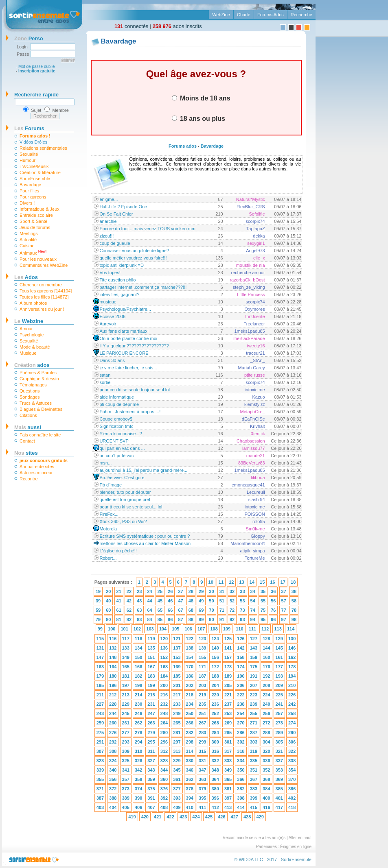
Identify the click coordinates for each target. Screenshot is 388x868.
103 (150, 629)
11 (221, 582)
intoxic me (255, 390)
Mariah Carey (252, 368)
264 (164, 723)
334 (241, 761)
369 (279, 779)
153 (177, 657)
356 (113, 779)
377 (177, 789)
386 (292, 789)
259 (100, 723)
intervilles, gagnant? (119, 294)
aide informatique (116, 397)
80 (108, 619)
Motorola (108, 529)
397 (228, 798)
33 (242, 591)
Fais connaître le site (40, 435)
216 (164, 695)
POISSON (255, 514)
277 (126, 733)
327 (151, 761)
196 (113, 685)
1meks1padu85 (249, 331)
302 (241, 742)
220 (215, 695)
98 (294, 619)
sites (26, 453)
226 (292, 695)
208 (266, 685)
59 (98, 610)
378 (190, 789)
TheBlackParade (248, 338)
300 (215, 742)
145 (279, 648)
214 (138, 695)
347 (202, 770)
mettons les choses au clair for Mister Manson (145, 543)
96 (273, 619)
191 (254, 676)
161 (279, 657)
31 (222, 591)
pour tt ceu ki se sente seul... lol (131, 507)
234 (190, 704)
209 (279, 685)
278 (138, 733)
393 (177, 798)
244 (113, 713)
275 (100, 733)
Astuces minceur (36, 473)
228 (113, 704)
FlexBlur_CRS (251, 207)
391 (151, 798)
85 (160, 619)
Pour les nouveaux (38, 259)
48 (191, 601)
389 (126, 798)
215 (151, 695)
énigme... (109, 199)
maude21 (256, 456)
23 (139, 591)
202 (190, 685)
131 (100, 648)
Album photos (33, 303)
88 (191, 619)
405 (126, 807)
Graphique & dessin (39, 379)
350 (241, 770)
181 (126, 676)
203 (202, 685)
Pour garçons (33, 197)
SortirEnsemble (35, 179)
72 (232, 610)
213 (126, 695)
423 (183, 817)
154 (190, 657)
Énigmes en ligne (296, 847)
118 (138, 639)
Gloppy (258, 536)
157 (228, 657)
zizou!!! (106, 236)
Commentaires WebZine (44, 265)
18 (293, 582)
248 (164, 713)
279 (151, 733)
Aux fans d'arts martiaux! (124, 331)
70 (211, 610)
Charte (244, 15)
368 (266, 779)
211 (100, 695)
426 (221, 817)
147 (100, 657)
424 (196, 817)
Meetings (29, 233)
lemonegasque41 (248, 485)
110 (239, 629)
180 (113, 676)
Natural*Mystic (251, 199)
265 (177, 723)
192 (266, 676)
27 (180, 591)
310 (138, 751)
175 (254, 667)
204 (215, 685)
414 (241, 807)
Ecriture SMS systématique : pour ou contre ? (145, 536)
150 (138, 657)
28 (191, 591)
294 (138, 742)
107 (201, 629)
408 (164, 807)
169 (177, 667)
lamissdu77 (254, 448)
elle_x (259, 258)
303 (254, 742)
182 (138, 676)
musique (108, 302)
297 (177, 742)
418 (292, 807)
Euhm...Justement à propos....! (130, 412)
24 (149, 591)
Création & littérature (40, 172)
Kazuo (258, 397)
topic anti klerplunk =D (122, 265)
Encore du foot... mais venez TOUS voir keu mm (147, 229)
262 (138, 723)
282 (190, 733)
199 (151, 685)
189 (228, 676)
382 (241, 789)
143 (254, 648)
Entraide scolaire (36, 215)
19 (98, 591)
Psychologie (32, 335)
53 (242, 601)
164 (113, 667)
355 (100, 779)
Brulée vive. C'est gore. (122, 478)
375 (151, 789)
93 (242, 619)
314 (190, 751)
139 (202, 648)
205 (228, 685)
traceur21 (255, 353)
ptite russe (255, 375)
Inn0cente (255, 316)
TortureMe (255, 558)
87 (180, 619)
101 (124, 629)
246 (138, 713)
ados (32, 365)
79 (98, 619)
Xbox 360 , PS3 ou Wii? (123, 521)
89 (201, 619)
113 (278, 629)
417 (279, 807)
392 (164, 798)
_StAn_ (258, 360)
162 (292, 657)
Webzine (29, 321)
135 (151, 648)
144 (266, 648)
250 (190, 713)
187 (202, 676)
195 (100, 685)
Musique (28, 353)
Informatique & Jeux (39, 209)
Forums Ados (271, 15)
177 (279, 667)
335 (254, 761)
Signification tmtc (116, 426)
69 (201, 610)
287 (254, 733)
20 (108, 591)
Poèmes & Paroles (38, 373)
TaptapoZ (256, 229)
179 (100, 676)
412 (215, 807)
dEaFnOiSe (253, 419)
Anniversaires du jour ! (42, 309)
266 (190, 723)
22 (129, 591)
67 (180, 610)
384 (266, 789)
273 (279, 723)
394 (190, 798)
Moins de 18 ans (201, 98)
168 (164, 667)
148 (113, 657)
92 (232, 619)
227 (100, 704)
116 (113, 639)
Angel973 (255, 251)
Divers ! (27, 203)
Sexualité (29, 154)
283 (202, 733)
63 (139, 610)
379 (202, 789)
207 (254, 685)
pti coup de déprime (119, 404)
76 (273, 610)
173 (228, 667)
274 (292, 723)
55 (263, 601)
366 (241, 779)
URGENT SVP (114, 441)
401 (279, 798)
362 (190, 779)
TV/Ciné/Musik (34, 166)
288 (266, 733)
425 (209, 817)
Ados (26, 277)
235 (202, 704)
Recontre (29, 479)
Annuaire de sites (37, 467)
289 (279, 733)
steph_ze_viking (249, 287)
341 (126, 770)
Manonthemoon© (248, 543)
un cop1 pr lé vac (116, 456)
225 (279, 695)
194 (292, 676)
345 (177, 770)
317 (228, 751)
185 (177, 676)
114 (291, 629)
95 (263, 619)
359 (151, 779)
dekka (259, 236)
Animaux (33, 252)
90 (211, 619)
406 (138, 807)
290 (292, 733)
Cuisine (27, 246)
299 (202, 742)
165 (126, 667)
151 (151, 657)
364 (215, 779)
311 (151, 751)
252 (215, 713)
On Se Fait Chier (116, 214)
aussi (28, 427)
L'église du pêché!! (118, 551)
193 (279, 676)
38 (294, 591)
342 (138, 770)
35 (263, 591)
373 (126, 789)
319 (254, 751)
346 (190, 770)
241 (279, 704)
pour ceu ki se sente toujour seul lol (134, 390)
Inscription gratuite (37, 71)
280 (164, 733)
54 (253, 601)
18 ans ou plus (199, 118)
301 (228, 742)
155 (202, 657)
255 (254, 713)
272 (266, 723)
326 (138, 761)
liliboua (258, 478)
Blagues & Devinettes (41, 409)
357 (126, 779)
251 (202, 713)
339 (100, 770)
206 (241, 685)
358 (138, 779)
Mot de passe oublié (37, 67)
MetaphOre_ (252, 412)
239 (254, 704)
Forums (29, 128)
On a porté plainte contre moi (128, 338)
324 (113, 761)
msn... (105, 463)
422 (170, 817)
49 (201, 601)
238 (241, 704)
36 (273, 591)
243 (100, 713)
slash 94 (257, 499)
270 (241, 723)
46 (170, 601)
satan (105, 375)
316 (215, 751)
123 (202, 639)
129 (279, 639)
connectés (131, 26)
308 (113, 751)
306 (292, 742)
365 (228, 779)
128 (266, 639)
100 (112, 629)
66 (170, 610)
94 (253, 619)
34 (253, 591)
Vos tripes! (110, 273)
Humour (27, 160)
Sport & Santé (34, 221)
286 (241, 733)
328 (164, 761)
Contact (27, 441)
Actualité (28, 240)
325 (126, 761)
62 (129, 610)
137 (177, 648)
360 (164, 779)
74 (253, 610)
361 (177, 779)
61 (119, 610)
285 (228, 733)
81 (119, 619)
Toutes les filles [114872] (44, 297)
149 (126, 657)
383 (254, 789)
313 (177, 751)
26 (170, 591)
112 (265, 629)
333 (228, 761)
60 (108, 610)
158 (241, 657)
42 (129, 601)
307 (100, 751)
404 (113, 807)
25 (160, 591)
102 (137, 629)
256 (266, 713)
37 (284, 591)
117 (126, 639)
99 (100, 629)
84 (149, 619)
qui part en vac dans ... (122, 448)
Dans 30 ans (112, 360)
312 (164, 751)
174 (241, 667)
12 (231, 582)
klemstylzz (255, 404)
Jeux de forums (35, 227)
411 (202, 807)
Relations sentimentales (43, 148)
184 (164, 676)
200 (164, 685)
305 (279, 742)
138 (190, 648)
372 (113, 789)
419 (132, 817)
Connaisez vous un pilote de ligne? (134, 251)
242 (292, 704)
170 (190, 667)
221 (228, 695)
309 (126, 751)
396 (215, 798)
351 (254, 770)
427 (235, 817)
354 (292, 770)
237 (228, 704)
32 (232, 591)
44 (149, 601)
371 (100, 789)
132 (113, 648)
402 (292, 798)
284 (215, 733)
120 (164, 639)
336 (266, 761)
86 (170, 619)
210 (292, 685)
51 (222, 601)
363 (202, 779)
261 (126, 723)
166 (138, 667)
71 (222, 610)
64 (149, 610)
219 (202, 695)
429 (260, 817)
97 (284, 619)
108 (214, 629)
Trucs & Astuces (36, 403)
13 (241, 582)
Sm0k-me (255, 529)
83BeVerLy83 (252, 463)
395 (202, 798)
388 (113, 798)
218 (190, 695)
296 (164, 742)
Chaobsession (251, 441)
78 (294, 610)
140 (215, 648)
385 (279, 789)
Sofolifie (257, 214)
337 (279, 761)
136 (164, 648)
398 (241, 798)
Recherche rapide (36, 95)
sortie (105, 382)
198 (138, 685)
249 (177, 713)
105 (175, 629)
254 (241, 713)
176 (266, 667)
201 (177, 685)
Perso (29, 38)
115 (100, 639)
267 (202, 723)
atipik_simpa (253, 551)
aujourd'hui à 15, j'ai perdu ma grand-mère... (143, 470)
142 (241, 648)
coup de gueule (115, 243)
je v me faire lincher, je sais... (128, 368)
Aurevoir (108, 324)
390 (138, 798)
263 (151, 723)
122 (190, 639)
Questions (30, 391)
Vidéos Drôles (33, 142)
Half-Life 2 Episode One (123, 207)
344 (164, 770)
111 (252, 629)
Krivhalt (258, 426)
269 (228, 723)
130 (292, 639)
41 (119, 601)
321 (279, 751)
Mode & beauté (35, 347)
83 (139, 619)
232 (164, 704)
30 (211, 591)
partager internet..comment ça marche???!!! (143, 287)
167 (151, 667)
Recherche (301, 15)
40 (108, 601)
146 (292, 648)
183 (151, 676)
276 (113, 733)
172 (215, 667)
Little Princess (251, 294)
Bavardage (30, 185)
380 (215, 789)
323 (100, 761)
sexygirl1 (256, 243)
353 (279, 770)
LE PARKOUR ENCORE (124, 353)
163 (100, 667)
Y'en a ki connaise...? (121, 434)
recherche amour (248, 273)
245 (126, 713)
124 (215, 639)
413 (228, 807)
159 (254, 657)
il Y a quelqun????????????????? (134, 346)
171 (202, 667)
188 (215, 676)
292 (113, 742)
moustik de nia (251, 265)
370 (292, 779)
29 (201, 591)
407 (151, 807)
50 (211, 601)
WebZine (221, 15)
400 (266, 798)
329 (177, 761)
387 (100, 798)
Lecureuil (256, 492)
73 (242, 610)
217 (177, 695)
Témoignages (33, 385)
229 (126, 704)
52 (232, 601)
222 (241, 695)
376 (164, 789)
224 (266, 695)
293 (126, 742)
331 (202, 761)
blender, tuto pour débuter (125, 492)
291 (100, 742)
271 (254, 723)
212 (113, 695)
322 (292, 751)
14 (252, 582)
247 (151, 713)
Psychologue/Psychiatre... (125, 309)
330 (190, 761)
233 (177, 704)
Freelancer (254, 324)
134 (138, 648)
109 (227, 629)
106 (189, 629)
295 (151, 742)
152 (164, 657)
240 (266, 704)
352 (266, 770)
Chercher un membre (41, 285)
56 (273, 601)
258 (292, 713)
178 (292, 667)
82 (129, 619)
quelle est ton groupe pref (125, 499)
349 (228, 770)
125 (228, 639)
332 (215, 761)
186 (190, 676)
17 (283, 582)
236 (215, 704)
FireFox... (109, 514)
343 (151, 770)
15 (262, 582)
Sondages (30, 397)
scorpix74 (255, 221)
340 (113, 770)
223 (254, 695)
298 (190, 742)
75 (263, 610)
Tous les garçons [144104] (46, 291)
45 (160, 601)
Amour (26, 329)
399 (254, 798)
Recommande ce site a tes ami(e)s (254, 838)
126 (241, 639)
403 (100, 807)
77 (284, 610)
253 (228, 713)
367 (254, 779)
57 (284, 601)
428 (247, 817)
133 (126, 648)
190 (241, 676)
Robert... (108, 558)
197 (126, 685)
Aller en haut (300, 838)
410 (190, 807)
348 (215, 770)
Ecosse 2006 (112, 316)
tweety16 (256, 346)
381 (228, 789)
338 (292, 761)
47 (180, 601)
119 (151, 639)
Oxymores (255, 309)
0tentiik (258, 434)
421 (158, 817)
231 (151, 704)
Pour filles (29, 191)
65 (160, 610)
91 (222, 619)
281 (177, 733)
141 (228, 648)
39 (98, 601)
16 (272, 582)
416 (266, 807)
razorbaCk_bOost (247, 280)
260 (113, 723)
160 (266, 657)
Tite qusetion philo (117, 280)
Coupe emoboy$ (116, 419)
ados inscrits (177, 26)
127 (254, 639)
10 (211, 582)
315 (202, 751)
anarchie (108, 221)
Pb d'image (111, 485)
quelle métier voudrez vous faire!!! (133, 258)
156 (215, 657)
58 (294, 601)
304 (266, 742)
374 (138, 789)
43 (139, 601)
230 (138, 704)
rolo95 (259, 521)
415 (254, 807)
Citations (28, 415)
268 (215, 723)
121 (177, 639)
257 (279, 713)
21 (119, 591)
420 (145, 817)
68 (191, 610)
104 (163, 629)
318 (241, 751)
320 (266, 751)
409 (177, 807)
